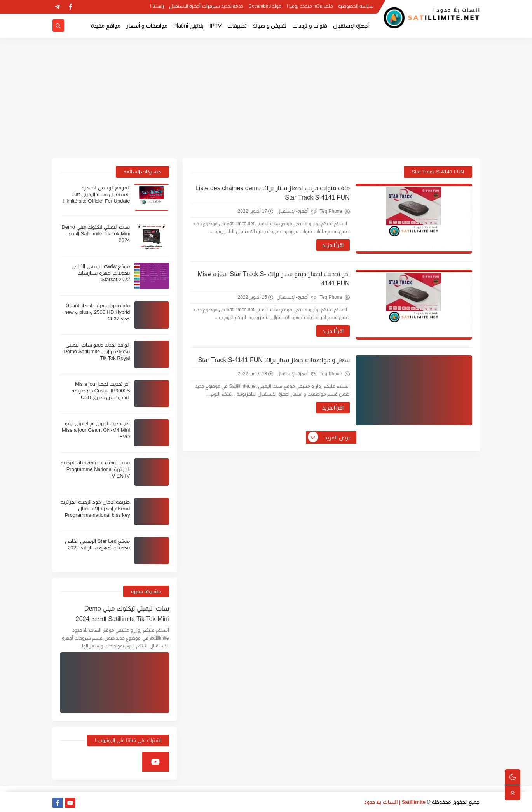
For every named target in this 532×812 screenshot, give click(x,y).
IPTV (215, 26)
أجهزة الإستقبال (351, 26)
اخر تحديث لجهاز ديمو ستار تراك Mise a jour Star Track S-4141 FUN (274, 279)
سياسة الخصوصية (356, 6)
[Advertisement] (266, 98)
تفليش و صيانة (269, 26)
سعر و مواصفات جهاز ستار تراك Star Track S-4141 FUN (274, 360)
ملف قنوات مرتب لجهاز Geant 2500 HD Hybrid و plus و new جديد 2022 (97, 312)
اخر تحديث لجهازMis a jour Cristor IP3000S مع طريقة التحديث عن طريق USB (101, 391)
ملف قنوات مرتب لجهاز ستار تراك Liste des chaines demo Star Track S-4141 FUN (273, 193)
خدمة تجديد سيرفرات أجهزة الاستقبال (206, 6)
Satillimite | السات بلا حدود (395, 802)
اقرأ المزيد (333, 245)
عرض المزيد (330, 437)
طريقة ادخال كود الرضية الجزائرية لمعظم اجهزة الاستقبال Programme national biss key (95, 508)
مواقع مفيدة (106, 26)
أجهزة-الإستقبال (296, 211)
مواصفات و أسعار (147, 26)
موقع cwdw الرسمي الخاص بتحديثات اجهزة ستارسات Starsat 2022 (101, 273)
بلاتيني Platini (188, 26)
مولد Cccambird (265, 6)
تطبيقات (237, 26)
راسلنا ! (157, 6)
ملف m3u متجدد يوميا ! (310, 6)
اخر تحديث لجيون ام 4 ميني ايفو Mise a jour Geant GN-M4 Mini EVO (96, 430)
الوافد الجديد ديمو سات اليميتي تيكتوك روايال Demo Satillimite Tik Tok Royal (97, 351)
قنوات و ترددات (310, 26)
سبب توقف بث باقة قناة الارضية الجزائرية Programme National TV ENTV (95, 469)
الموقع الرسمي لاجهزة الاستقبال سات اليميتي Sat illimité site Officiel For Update (97, 194)
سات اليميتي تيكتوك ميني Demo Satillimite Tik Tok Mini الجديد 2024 (96, 234)
